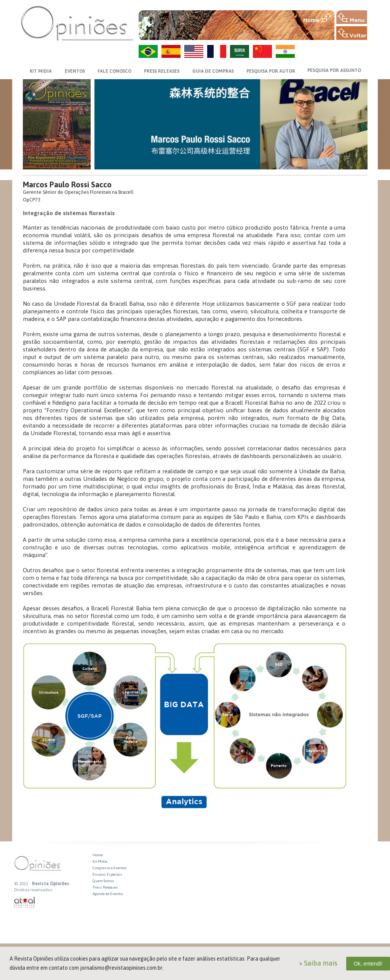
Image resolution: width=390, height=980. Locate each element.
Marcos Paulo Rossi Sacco (67, 184)
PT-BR (148, 51)
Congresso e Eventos (110, 868)
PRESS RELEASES (162, 71)
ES (171, 51)
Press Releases (105, 887)
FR (217, 51)
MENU (352, 17)
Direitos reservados (33, 890)
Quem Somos (103, 881)
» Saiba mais (318, 963)
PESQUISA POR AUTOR (271, 71)
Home (98, 855)
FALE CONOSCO (114, 71)
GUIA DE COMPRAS (213, 71)
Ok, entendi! (368, 964)
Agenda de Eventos (108, 894)
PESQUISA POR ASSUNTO (334, 70)
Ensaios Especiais (107, 874)
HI (285, 51)
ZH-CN (262, 51)
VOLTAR (352, 33)
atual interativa (25, 903)
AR (240, 51)
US (194, 51)
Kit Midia (100, 861)
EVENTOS (75, 71)
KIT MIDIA (41, 71)
